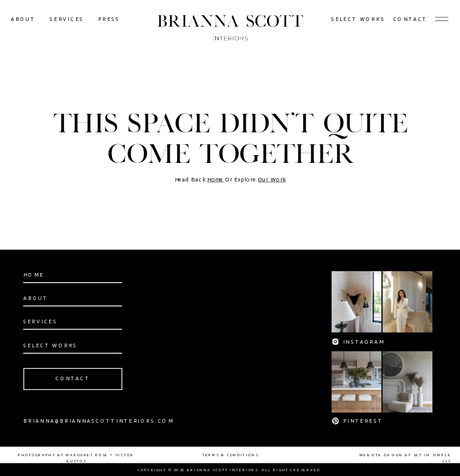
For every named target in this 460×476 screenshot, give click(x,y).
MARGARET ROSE (87, 454)
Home (216, 180)
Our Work (272, 180)
